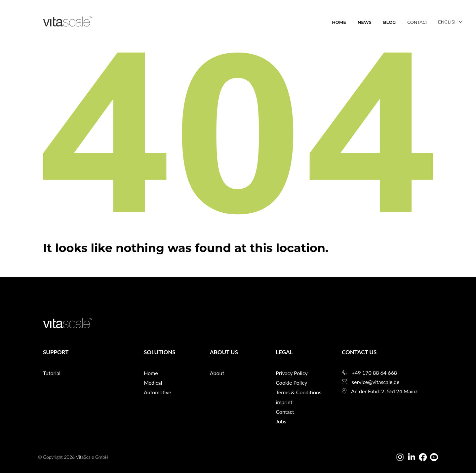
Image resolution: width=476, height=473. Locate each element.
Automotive (158, 392)
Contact (418, 22)
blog (390, 22)
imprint (284, 402)
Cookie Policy (291, 383)
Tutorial (52, 373)
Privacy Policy (292, 373)
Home (151, 373)
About (217, 373)
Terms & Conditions (298, 392)
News (365, 22)
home (339, 22)
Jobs (281, 421)
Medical (153, 383)
